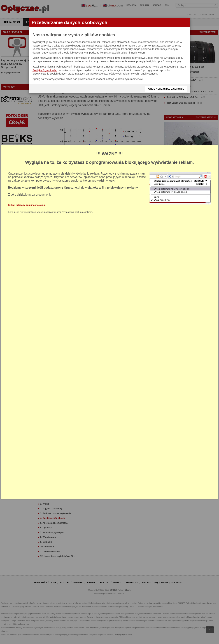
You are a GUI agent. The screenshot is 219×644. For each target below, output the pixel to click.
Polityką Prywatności (45, 70)
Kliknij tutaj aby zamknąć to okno (26, 205)
